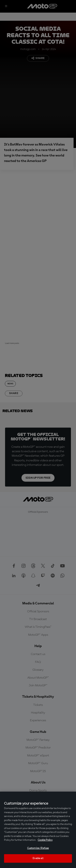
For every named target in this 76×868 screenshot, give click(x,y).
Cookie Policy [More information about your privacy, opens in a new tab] (45, 840)
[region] (38, 830)
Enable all (38, 858)
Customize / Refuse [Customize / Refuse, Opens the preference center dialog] (38, 848)
